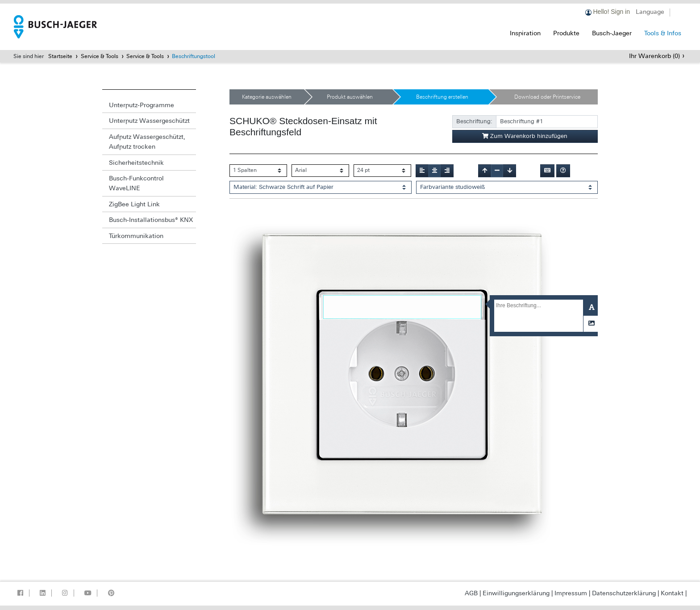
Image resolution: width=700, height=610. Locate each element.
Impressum (571, 593)
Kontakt (672, 593)
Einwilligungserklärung (516, 593)
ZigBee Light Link (134, 204)
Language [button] (650, 12)
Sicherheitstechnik (136, 163)
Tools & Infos (663, 33)
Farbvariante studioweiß (452, 187)
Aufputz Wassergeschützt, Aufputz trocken (147, 142)
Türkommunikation (136, 236)
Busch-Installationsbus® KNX (151, 220)
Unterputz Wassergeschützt (149, 121)
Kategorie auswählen (267, 97)
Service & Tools (100, 56)
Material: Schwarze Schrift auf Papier (283, 187)
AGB (471, 593)
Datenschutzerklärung (624, 593)
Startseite (60, 56)
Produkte (566, 33)
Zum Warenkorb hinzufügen (525, 136)
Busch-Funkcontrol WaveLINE (136, 183)
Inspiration (525, 33)
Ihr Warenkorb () (654, 56)
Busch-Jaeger (612, 33)
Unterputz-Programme (142, 105)
